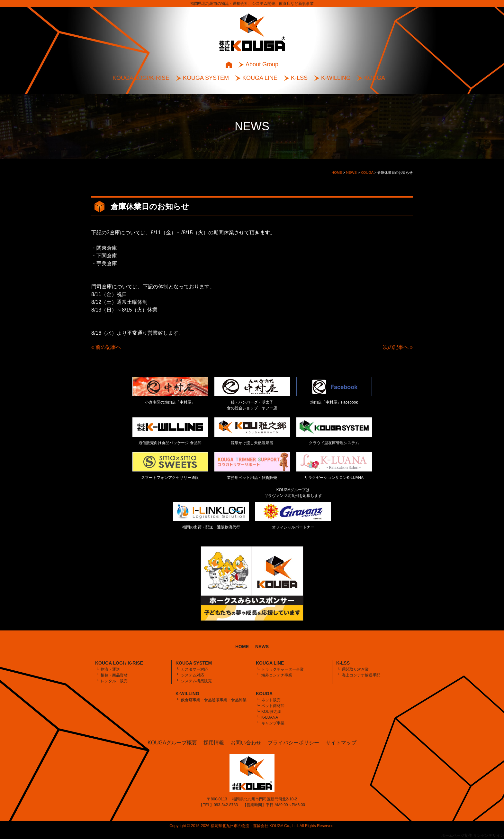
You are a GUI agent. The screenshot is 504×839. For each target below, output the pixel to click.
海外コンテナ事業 (277, 675)
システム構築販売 (196, 681)
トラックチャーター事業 (283, 669)
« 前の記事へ (106, 347)
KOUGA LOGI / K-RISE (119, 663)
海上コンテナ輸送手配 (361, 675)
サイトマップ (341, 743)
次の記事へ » (398, 347)
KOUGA (375, 78)
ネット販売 (271, 700)
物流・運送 (110, 669)
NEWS (262, 647)
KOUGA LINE (260, 78)
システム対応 (193, 675)
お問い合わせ (246, 743)
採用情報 (214, 743)
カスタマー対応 (194, 669)
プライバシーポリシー (293, 743)
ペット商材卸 (273, 706)
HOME (242, 647)
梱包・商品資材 (114, 675)
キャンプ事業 (273, 723)
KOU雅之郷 (271, 712)
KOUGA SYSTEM (206, 78)
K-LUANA (270, 717)
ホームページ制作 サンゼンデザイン (473, 835)
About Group (262, 64)
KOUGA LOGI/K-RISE (141, 78)
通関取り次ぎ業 (355, 669)
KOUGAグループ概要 (172, 743)
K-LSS (299, 78)
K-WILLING (336, 78)
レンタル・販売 (114, 681)
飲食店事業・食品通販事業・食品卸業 (214, 700)
